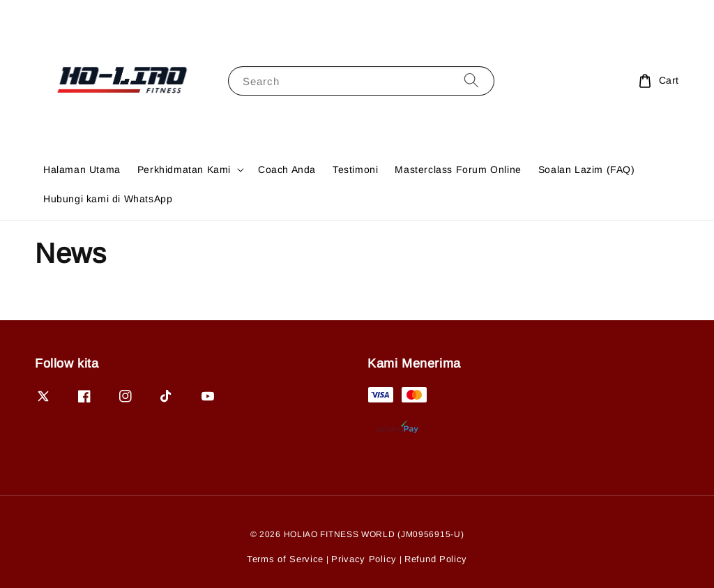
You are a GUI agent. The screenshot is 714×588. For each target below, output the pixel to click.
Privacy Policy (364, 559)
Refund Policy (436, 559)
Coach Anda (287, 169)
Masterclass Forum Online (458, 169)
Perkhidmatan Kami (184, 169)
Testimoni (355, 169)
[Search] (471, 81)
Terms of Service (285, 559)
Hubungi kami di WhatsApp (108, 199)
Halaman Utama (82, 169)
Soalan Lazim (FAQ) (587, 169)
